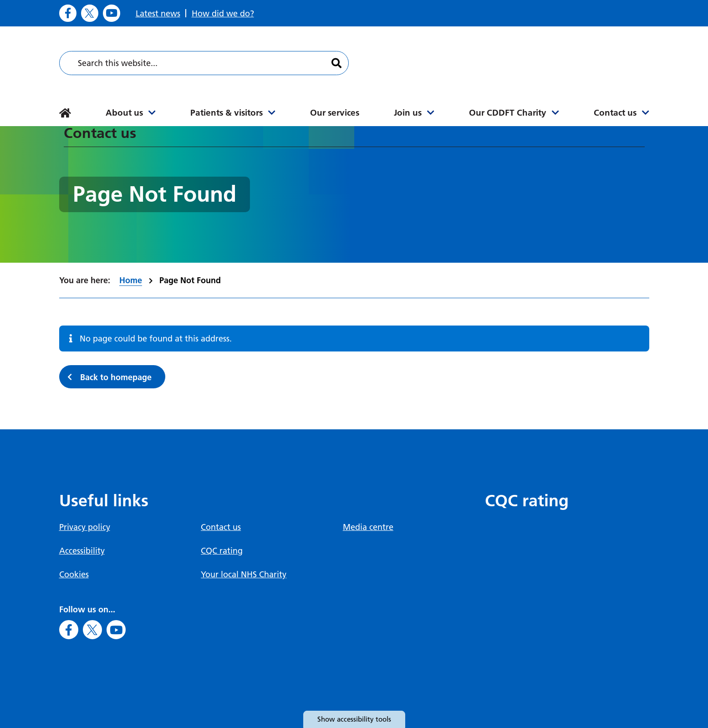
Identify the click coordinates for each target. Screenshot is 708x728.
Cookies (74, 574)
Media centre (368, 527)
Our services (335, 113)
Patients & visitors (227, 113)
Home (131, 280)
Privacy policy (85, 527)
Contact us (615, 113)
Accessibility (82, 551)
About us (124, 113)
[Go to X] (90, 13)
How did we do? (223, 13)
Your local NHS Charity (244, 574)
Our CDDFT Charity (508, 113)
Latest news (158, 13)
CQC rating (222, 551)
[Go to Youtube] (112, 13)
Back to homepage (116, 377)
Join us (408, 113)
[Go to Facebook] (68, 13)
